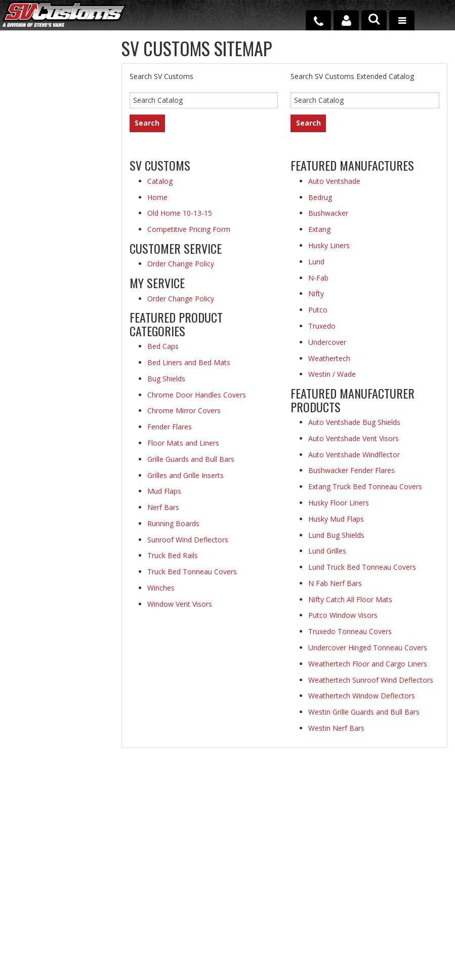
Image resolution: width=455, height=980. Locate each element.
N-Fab (318, 278)
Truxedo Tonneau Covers (350, 631)
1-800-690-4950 (58, 458)
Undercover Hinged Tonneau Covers (368, 648)
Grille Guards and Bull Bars (191, 459)
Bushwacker (328, 213)
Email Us (50, 425)
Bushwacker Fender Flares (351, 470)
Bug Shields (166, 379)
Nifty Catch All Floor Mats (350, 599)
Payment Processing (372, 930)
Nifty (316, 293)
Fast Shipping (60, 185)
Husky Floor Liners (339, 503)
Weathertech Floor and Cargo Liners (368, 664)
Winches (161, 588)
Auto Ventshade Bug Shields (354, 422)
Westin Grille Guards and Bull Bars (364, 712)
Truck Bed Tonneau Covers (192, 572)
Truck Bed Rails (173, 555)
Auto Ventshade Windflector (354, 455)
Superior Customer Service (44, 255)
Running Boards (173, 523)
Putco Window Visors (343, 615)
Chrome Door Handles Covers (197, 395)
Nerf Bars (163, 507)
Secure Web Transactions (59, 316)
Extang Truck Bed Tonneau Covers (365, 486)
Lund (316, 262)
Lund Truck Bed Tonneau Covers (362, 567)
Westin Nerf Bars (336, 728)
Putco (318, 310)
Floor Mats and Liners (183, 443)
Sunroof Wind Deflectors (188, 540)
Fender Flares (170, 427)
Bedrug (320, 197)
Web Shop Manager (215, 970)
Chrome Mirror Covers (184, 410)
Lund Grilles (327, 551)
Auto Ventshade (334, 181)
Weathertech (329, 358)
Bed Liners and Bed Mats (189, 362)
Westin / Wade (332, 374)
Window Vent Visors (180, 604)
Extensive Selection (53, 77)
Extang (319, 229)
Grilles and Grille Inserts (185, 475)
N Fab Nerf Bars (335, 583)
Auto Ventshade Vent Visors (354, 438)
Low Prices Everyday (48, 134)
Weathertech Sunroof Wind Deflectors (371, 680)
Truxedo (322, 326)
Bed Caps (163, 346)
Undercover (327, 342)
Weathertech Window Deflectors (362, 696)
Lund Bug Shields (336, 535)
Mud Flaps (164, 491)
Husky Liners (329, 245)
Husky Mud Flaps (336, 519)
